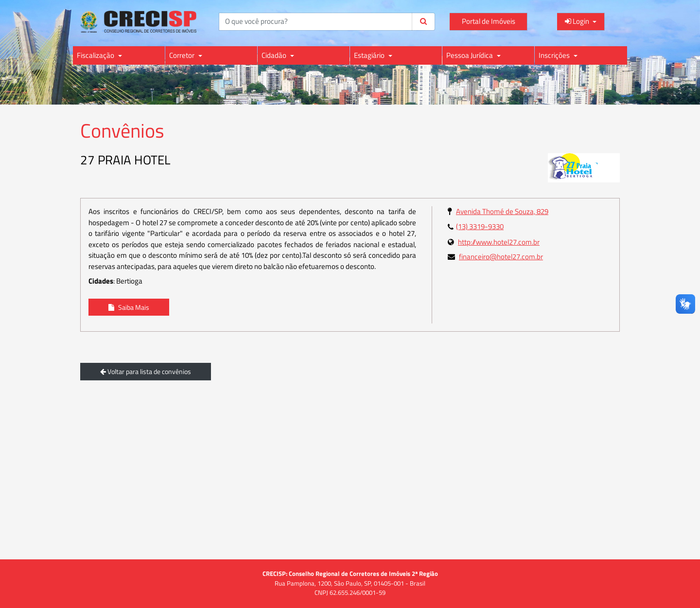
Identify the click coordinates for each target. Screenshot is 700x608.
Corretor (183, 55)
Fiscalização (96, 55)
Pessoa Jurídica (470, 55)
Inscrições (555, 55)
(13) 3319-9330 (480, 226)
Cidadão (275, 55)
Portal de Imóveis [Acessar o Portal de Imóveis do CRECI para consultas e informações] (489, 21)
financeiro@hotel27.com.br (501, 257)
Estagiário (370, 55)
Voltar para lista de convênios (146, 371)
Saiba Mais (129, 307)
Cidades (101, 281)
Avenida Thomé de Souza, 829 (502, 211)
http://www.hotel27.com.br (499, 242)
